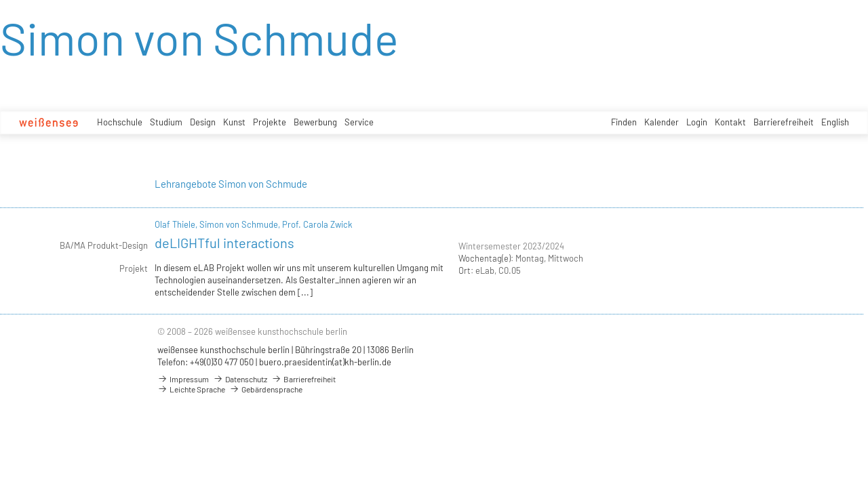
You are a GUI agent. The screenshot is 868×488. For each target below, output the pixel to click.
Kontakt (730, 122)
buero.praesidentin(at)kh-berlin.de (325, 362)
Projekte (270, 122)
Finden (624, 122)
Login (697, 122)
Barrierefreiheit (784, 122)
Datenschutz (240, 379)
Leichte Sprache (191, 389)
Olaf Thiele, (177, 224)
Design (203, 122)
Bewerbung (315, 122)
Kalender (662, 122)
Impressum (183, 379)
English (835, 122)
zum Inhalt (0, 0)
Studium (166, 122)
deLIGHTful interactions (224, 243)
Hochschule (120, 122)
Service (359, 122)
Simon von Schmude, (241, 224)
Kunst (234, 122)
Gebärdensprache (266, 389)
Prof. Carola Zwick (317, 224)
